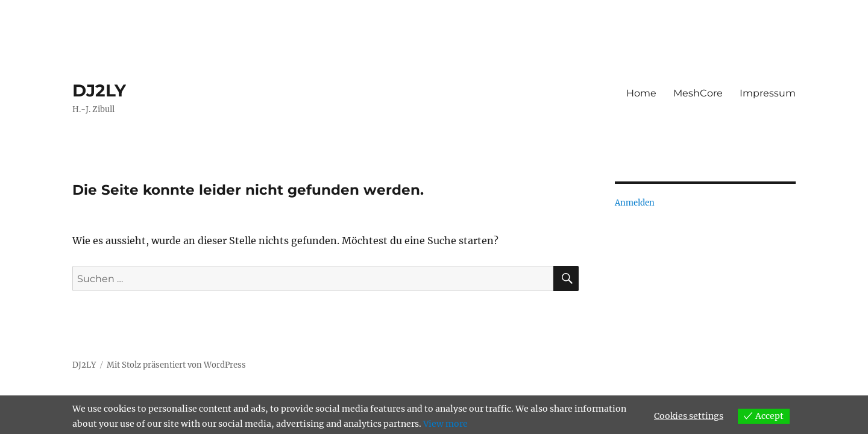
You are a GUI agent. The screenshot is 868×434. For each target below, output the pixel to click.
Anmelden (635, 203)
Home (641, 93)
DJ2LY (99, 90)
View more (445, 424)
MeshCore (698, 93)
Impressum (768, 93)
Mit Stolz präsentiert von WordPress (176, 365)
